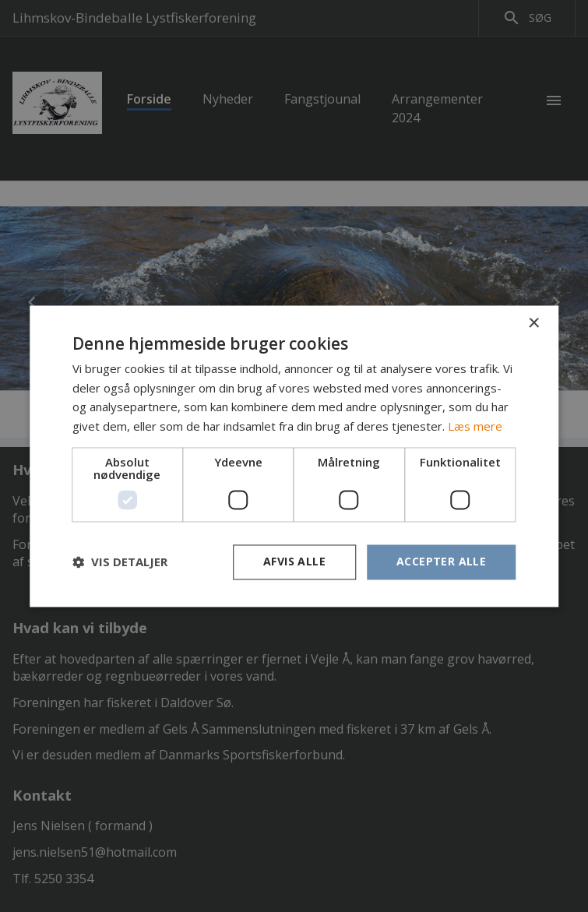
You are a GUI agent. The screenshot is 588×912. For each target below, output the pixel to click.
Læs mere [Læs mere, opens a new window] (475, 427)
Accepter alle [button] (441, 561)
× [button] (533, 324)
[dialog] (294, 456)
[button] (120, 562)
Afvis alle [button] (294, 561)
